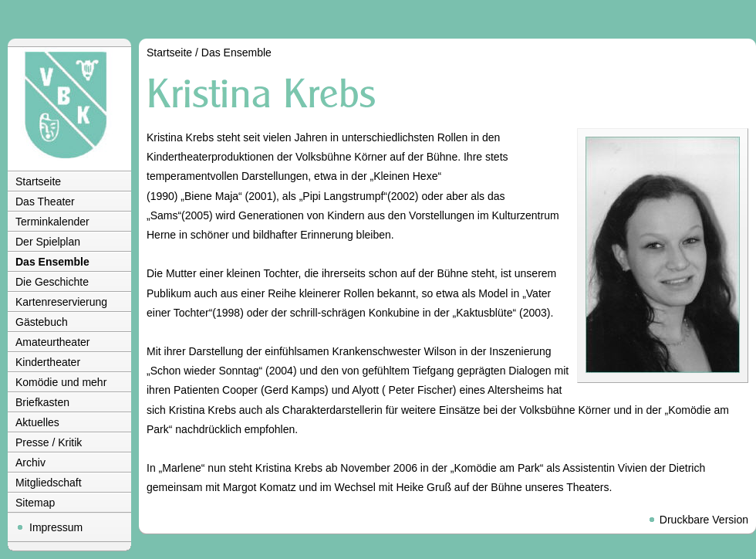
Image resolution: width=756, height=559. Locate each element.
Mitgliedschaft (49, 483)
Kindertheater (48, 362)
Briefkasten (42, 402)
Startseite (38, 181)
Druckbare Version (704, 520)
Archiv (30, 462)
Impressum (56, 527)
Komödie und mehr (61, 382)
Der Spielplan (48, 242)
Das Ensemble (52, 262)
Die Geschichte (52, 282)
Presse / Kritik (49, 442)
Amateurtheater (53, 342)
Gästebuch (42, 322)
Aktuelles (37, 422)
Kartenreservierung (61, 302)
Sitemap (35, 503)
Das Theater (45, 202)
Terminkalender (52, 222)
